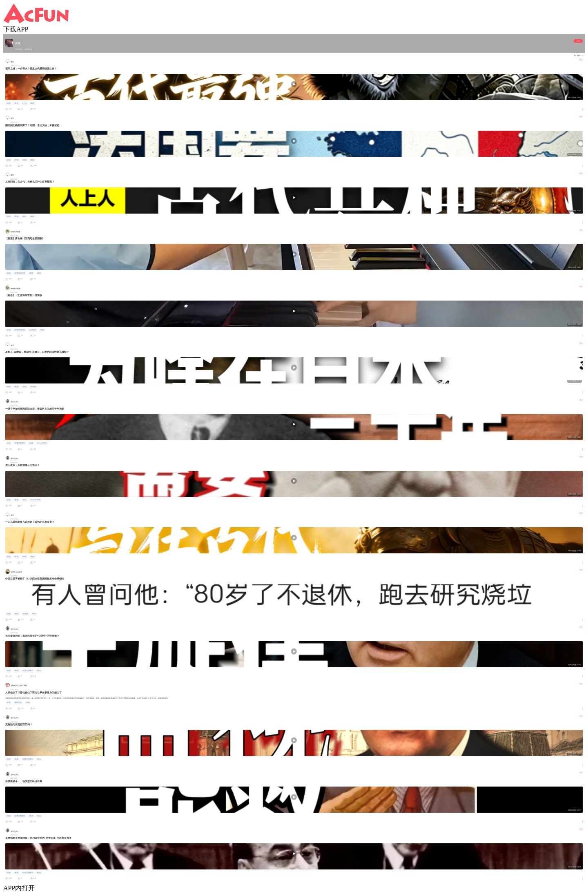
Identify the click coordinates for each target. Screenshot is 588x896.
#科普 (24, 557)
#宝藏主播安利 (20, 443)
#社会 (24, 500)
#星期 (16, 387)
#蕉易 (16, 671)
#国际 (32, 160)
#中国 (16, 160)
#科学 (34, 614)
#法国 (24, 160)
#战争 (32, 216)
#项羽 (32, 103)
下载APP (16, 29)
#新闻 (16, 614)
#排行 (24, 216)
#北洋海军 (33, 330)
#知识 (32, 557)
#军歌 (42, 330)
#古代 (16, 103)
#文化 (24, 387)
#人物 (24, 103)
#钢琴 (31, 273)
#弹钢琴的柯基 (20, 273)
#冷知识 (33, 387)
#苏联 (16, 500)
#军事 (16, 216)
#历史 (9, 103)
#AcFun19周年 (42, 443)
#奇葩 (28, 702)
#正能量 (25, 614)
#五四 (39, 273)
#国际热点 (18, 702)
